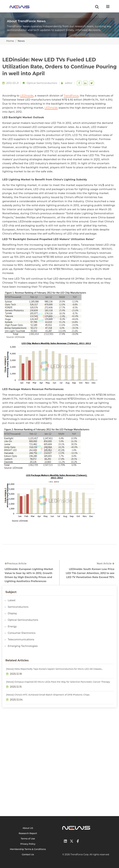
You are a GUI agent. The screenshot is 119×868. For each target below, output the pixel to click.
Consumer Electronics (22, 633)
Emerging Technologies (23, 646)
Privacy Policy (28, 844)
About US (28, 828)
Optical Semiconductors (42, 83)
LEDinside (27, 96)
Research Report (28, 833)
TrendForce (71, 96)
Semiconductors (18, 607)
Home (10, 41)
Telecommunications (21, 640)
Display (12, 613)
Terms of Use (28, 839)
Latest (12, 600)
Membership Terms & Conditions (28, 849)
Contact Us (28, 854)
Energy (12, 626)
